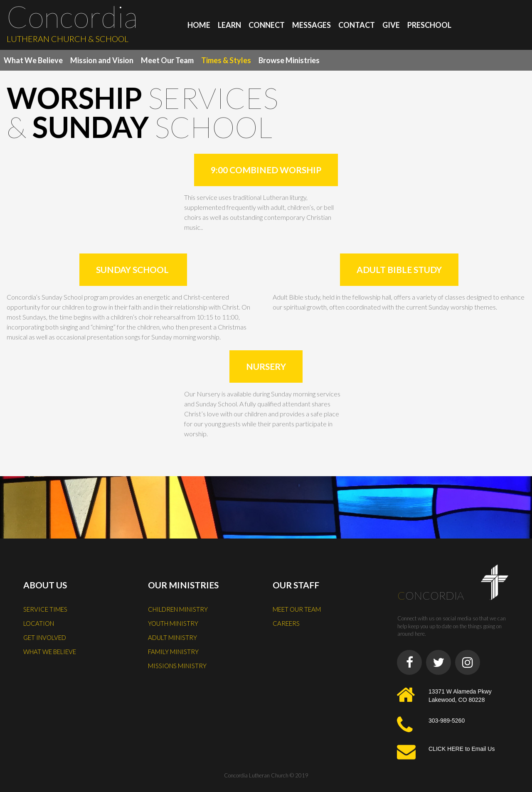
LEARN (229, 25)
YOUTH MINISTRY (173, 623)
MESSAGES (312, 25)
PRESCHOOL (429, 25)
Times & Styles (226, 60)
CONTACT (357, 25)
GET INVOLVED (45, 637)
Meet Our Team (167, 60)
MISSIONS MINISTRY (177, 666)
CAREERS (286, 623)
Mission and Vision (102, 60)
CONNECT (267, 25)
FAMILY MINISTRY (173, 652)
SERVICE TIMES (45, 609)
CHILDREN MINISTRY (178, 609)
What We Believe (33, 60)
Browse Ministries (289, 60)
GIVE (391, 25)
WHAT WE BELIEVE (50, 652)
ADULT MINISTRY (172, 637)
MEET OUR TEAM (297, 609)
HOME (199, 25)
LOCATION (39, 623)
